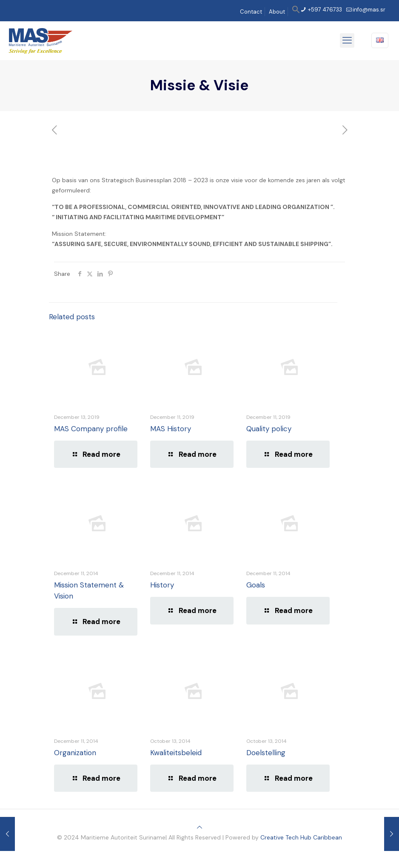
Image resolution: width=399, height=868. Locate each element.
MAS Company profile (91, 429)
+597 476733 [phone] (324, 10)
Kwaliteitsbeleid (176, 753)
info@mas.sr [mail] (369, 10)
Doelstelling (266, 753)
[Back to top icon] (199, 827)
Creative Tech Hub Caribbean (301, 837)
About (277, 12)
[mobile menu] (347, 40)
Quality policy (269, 429)
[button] (296, 12)
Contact (251, 12)
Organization (75, 753)
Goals (256, 585)
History (162, 585)
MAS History (171, 429)
